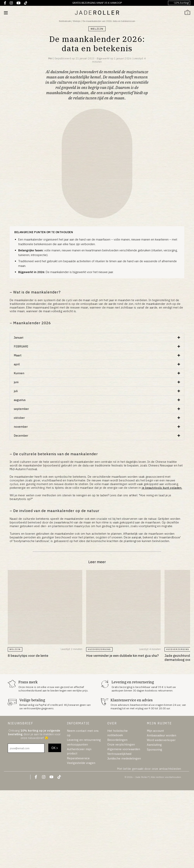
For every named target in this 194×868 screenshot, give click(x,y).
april (17, 364)
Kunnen (19, 373)
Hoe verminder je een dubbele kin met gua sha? (122, 656)
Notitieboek (65, 21)
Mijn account (155, 731)
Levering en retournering (84, 740)
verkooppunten (77, 744)
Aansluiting (154, 745)
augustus (20, 400)
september (21, 409)
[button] (97, 337)
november (21, 427)
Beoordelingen (117, 740)
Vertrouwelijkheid (119, 754)
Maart (18, 355)
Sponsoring (155, 749)
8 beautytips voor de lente (28, 656)
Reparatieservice (78, 758)
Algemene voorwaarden (124, 749)
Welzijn (77, 21)
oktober (19, 418)
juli (16, 391)
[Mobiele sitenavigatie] (6, 13)
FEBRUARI (21, 346)
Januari (19, 337)
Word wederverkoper (161, 740)
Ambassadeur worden (162, 735)
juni (16, 382)
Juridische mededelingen (124, 758)
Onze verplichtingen (121, 744)
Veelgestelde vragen (81, 763)
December (21, 436)
